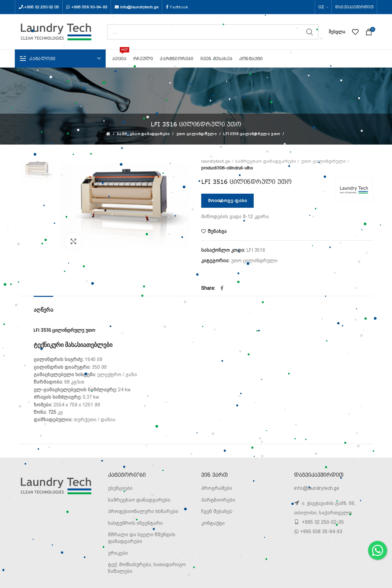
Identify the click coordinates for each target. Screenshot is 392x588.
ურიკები (118, 553)
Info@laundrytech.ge (139, 7)
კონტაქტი (213, 523)
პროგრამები (217, 488)
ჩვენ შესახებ (217, 511)
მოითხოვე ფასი (228, 201)
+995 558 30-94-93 (89, 7)
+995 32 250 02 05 (42, 7)
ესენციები (120, 488)
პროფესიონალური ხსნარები (143, 511)
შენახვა (217, 231)
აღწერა (43, 310)
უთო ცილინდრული (197, 134)
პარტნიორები (218, 500)
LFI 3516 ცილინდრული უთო (252, 134)
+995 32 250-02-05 (322, 522)
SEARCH (310, 32)
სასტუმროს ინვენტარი (135, 523)
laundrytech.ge (216, 161)
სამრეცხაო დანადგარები (143, 134)
